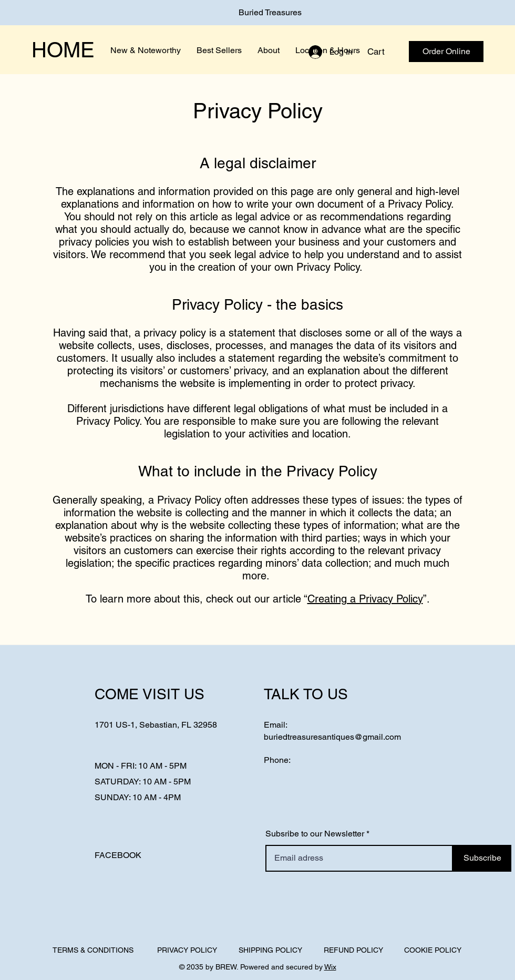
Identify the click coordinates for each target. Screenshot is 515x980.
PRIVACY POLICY (187, 950)
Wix (330, 967)
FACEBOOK (118, 855)
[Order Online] (446, 52)
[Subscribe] (482, 858)
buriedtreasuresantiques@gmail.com (332, 737)
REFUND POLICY (353, 950)
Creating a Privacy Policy (365, 599)
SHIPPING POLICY (270, 950)
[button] (383, 52)
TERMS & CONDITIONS (93, 950)
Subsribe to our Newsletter (315, 834)
